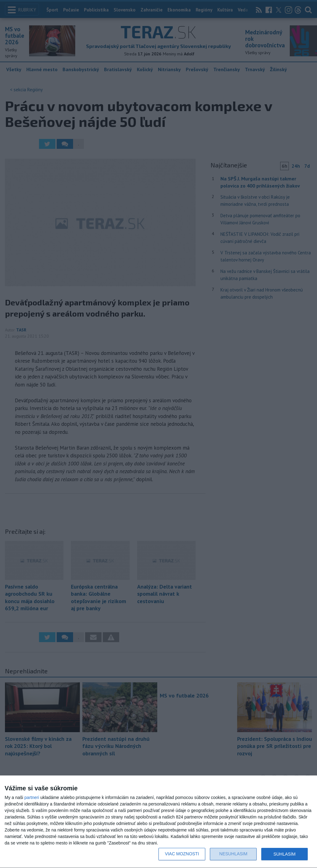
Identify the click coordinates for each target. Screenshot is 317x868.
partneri (32, 797)
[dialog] (158, 822)
